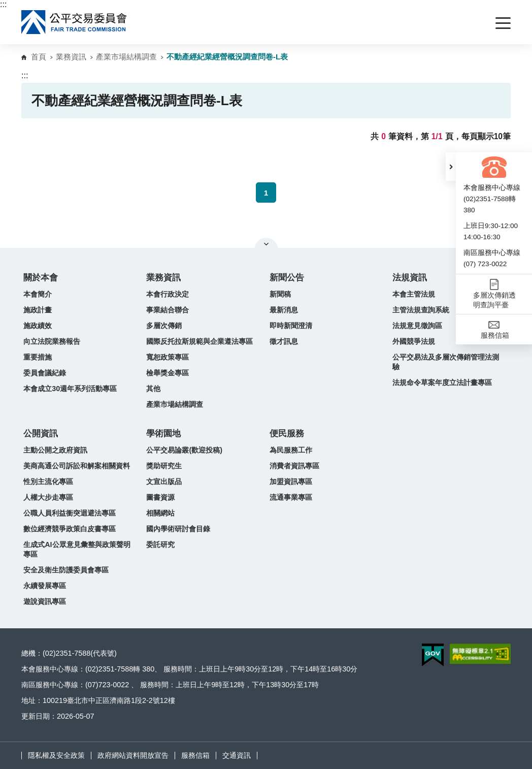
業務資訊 (71, 57)
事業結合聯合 (168, 310)
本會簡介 (38, 294)
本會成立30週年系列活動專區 (70, 389)
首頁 (39, 57)
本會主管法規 (414, 294)
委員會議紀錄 (45, 373)
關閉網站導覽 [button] (266, 244)
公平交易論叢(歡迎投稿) (184, 450)
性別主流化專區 (48, 482)
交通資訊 (237, 755)
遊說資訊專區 (45, 601)
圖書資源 (160, 497)
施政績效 (38, 326)
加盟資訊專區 (291, 482)
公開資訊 (41, 434)
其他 (153, 389)
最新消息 (284, 310)
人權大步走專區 (48, 497)
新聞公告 (287, 278)
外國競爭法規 (414, 341)
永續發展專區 (45, 586)
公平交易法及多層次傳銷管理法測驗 (446, 362)
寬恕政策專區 (168, 357)
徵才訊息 (284, 341)
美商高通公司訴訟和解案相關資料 (77, 466)
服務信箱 (195, 755)
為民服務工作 (291, 450)
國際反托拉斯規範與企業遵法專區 (199, 341)
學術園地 (163, 434)
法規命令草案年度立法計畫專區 (442, 382)
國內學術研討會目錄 (178, 529)
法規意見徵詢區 (417, 326)
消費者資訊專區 (294, 466)
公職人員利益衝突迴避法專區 (70, 513)
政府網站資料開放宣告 (133, 755)
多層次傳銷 (164, 326)
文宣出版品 (164, 482)
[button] (451, 167)
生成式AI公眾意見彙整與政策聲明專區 (77, 549)
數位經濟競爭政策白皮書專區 (70, 529)
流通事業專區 (291, 497)
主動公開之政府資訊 (55, 450)
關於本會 (41, 278)
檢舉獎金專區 (168, 373)
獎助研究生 (164, 466)
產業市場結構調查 (126, 57)
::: (3, 4)
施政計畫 (38, 310)
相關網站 (160, 513)
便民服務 (287, 434)
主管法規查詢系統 (421, 310)
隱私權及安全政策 (56, 755)
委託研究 (160, 544)
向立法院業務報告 (52, 341)
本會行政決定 (168, 294)
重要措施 (38, 357)
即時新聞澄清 (291, 326)
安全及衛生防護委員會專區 (66, 570)
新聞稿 (280, 294)
